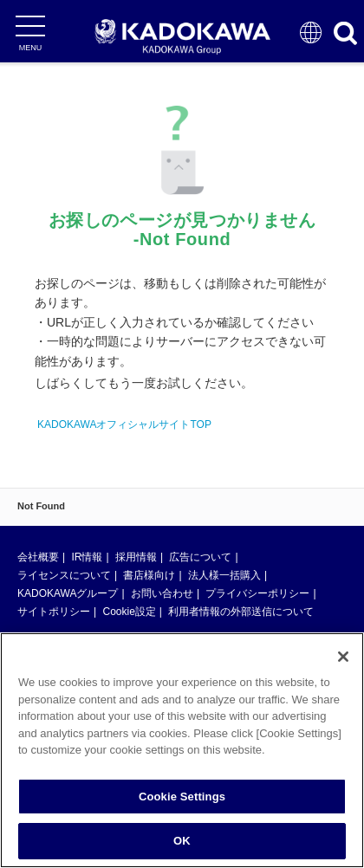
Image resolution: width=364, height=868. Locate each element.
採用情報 (136, 557)
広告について (200, 557)
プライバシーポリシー (257, 593)
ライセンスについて (64, 575)
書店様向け (149, 575)
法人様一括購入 (224, 575)
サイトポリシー (54, 612)
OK (182, 841)
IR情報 (87, 557)
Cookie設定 (129, 612)
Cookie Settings (182, 797)
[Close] (343, 657)
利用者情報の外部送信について (241, 612)
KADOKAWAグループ (68, 593)
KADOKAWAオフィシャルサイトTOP (124, 424)
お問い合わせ (162, 593)
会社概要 (38, 557)
